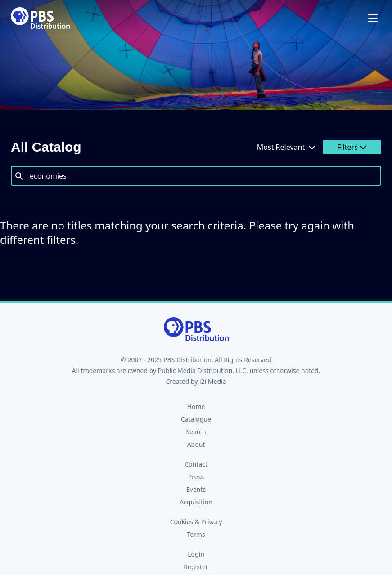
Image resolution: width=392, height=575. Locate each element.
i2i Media (213, 381)
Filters (352, 147)
